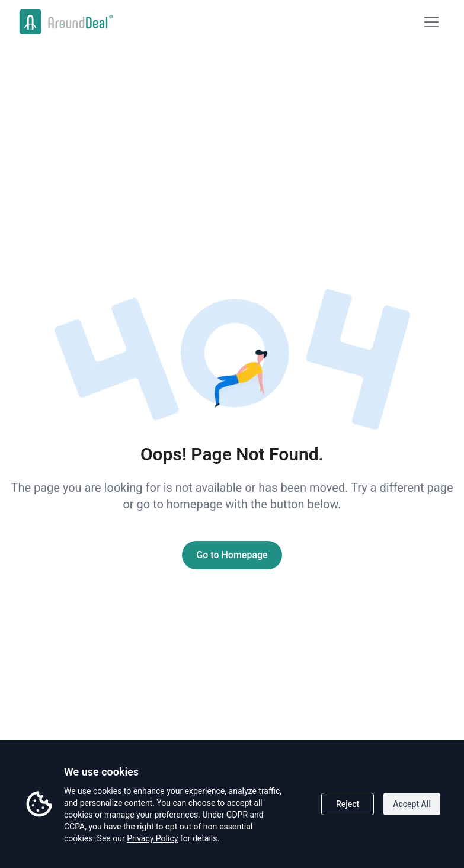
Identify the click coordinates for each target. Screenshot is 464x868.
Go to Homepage (232, 555)
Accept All (412, 804)
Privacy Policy (152, 838)
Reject (348, 804)
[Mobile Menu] (431, 22)
